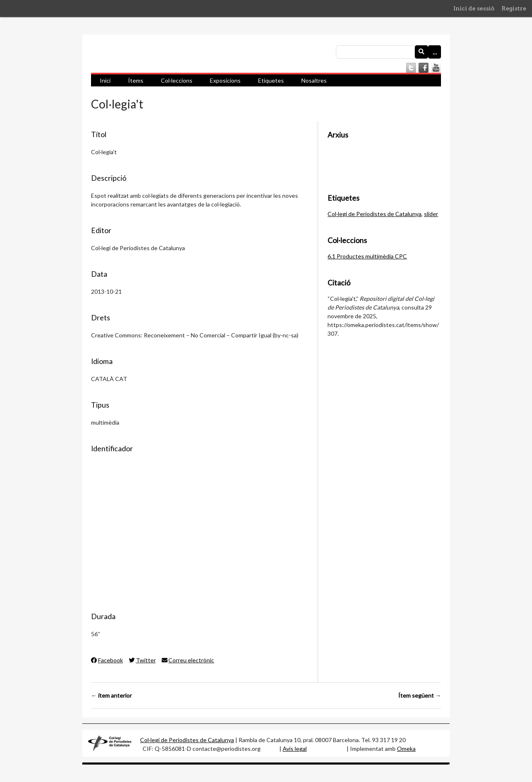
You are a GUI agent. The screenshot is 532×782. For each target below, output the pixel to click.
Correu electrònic (188, 660)
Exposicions (225, 80)
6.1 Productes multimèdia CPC (367, 256)
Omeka (406, 749)
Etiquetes (271, 80)
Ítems (136, 80)
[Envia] (421, 52)
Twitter (142, 660)
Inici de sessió (474, 8)
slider (431, 214)
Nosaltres (314, 80)
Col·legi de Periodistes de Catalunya (374, 214)
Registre (514, 8)
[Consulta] (388, 52)
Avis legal (295, 749)
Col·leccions (177, 80)
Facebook (107, 660)
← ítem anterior (111, 695)
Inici (105, 80)
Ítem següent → (420, 695)
